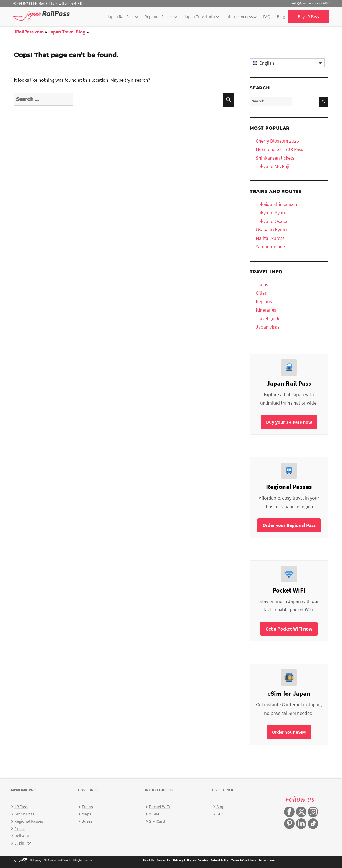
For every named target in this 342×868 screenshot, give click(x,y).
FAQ (267, 16)
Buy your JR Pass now (289, 422)
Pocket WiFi (159, 807)
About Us (148, 860)
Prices (20, 828)
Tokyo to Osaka (272, 221)
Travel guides (269, 318)
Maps (86, 814)
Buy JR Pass (308, 16)
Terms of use (267, 860)
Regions (264, 302)
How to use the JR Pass (280, 149)
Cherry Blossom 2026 (277, 141)
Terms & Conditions (244, 860)
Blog (281, 16)
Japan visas (268, 327)
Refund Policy (220, 860)
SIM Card (157, 821)
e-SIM (154, 814)
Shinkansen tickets (275, 158)
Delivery (22, 836)
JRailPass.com (29, 32)
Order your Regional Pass (289, 525)
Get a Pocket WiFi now (289, 629)
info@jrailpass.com (306, 3)
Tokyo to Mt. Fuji (273, 166)
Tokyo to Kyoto (271, 213)
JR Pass (21, 807)
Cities (261, 293)
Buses (87, 821)
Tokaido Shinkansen (277, 204)
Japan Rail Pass (121, 16)
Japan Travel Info (199, 16)
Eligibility (22, 843)
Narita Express (270, 238)
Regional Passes (159, 16)
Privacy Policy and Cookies (191, 860)
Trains (262, 285)
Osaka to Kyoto (271, 230)
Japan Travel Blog (67, 32)
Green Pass (24, 814)
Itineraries (266, 310)
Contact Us (164, 860)
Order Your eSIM (289, 732)
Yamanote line (270, 247)
